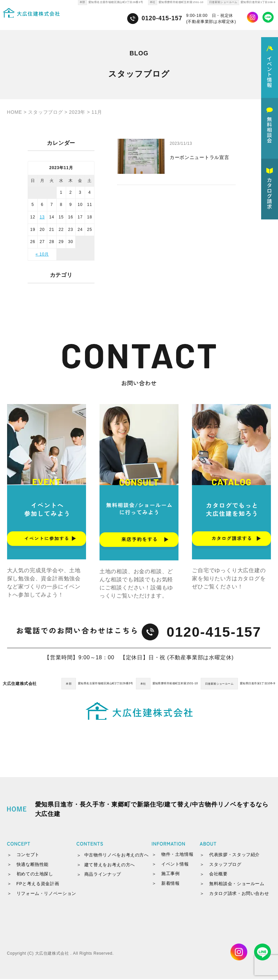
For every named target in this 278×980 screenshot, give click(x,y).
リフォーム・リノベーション (46, 894)
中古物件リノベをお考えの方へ (117, 856)
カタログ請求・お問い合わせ (239, 894)
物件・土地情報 (177, 855)
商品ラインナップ (103, 876)
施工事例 (171, 875)
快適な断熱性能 (33, 865)
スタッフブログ (225, 865)
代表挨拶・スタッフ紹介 (234, 856)
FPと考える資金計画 (38, 885)
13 (42, 217)
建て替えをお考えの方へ (110, 866)
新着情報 (171, 884)
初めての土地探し (35, 875)
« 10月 (42, 254)
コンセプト (28, 856)
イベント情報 (175, 865)
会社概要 (218, 875)
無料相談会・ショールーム (237, 885)
